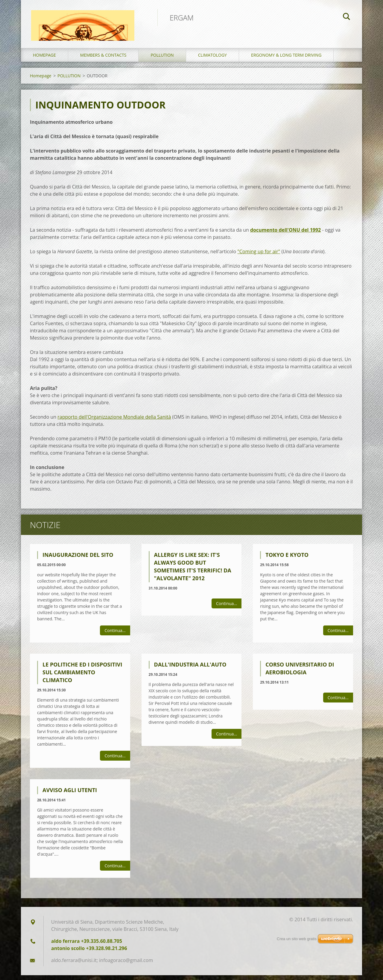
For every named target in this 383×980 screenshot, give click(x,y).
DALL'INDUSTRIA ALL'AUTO (190, 670)
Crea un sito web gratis (297, 939)
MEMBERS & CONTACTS (103, 60)
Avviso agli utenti (70, 795)
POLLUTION (162, 60)
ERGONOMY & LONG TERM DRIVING (286, 60)
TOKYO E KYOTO (287, 560)
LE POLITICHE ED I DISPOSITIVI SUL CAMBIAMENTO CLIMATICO (82, 677)
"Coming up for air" (259, 256)
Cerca (346, 17)
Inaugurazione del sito (78, 560)
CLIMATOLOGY (212, 60)
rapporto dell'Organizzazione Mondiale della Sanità (114, 422)
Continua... (115, 635)
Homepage (44, 60)
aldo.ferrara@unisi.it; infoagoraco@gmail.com (102, 965)
